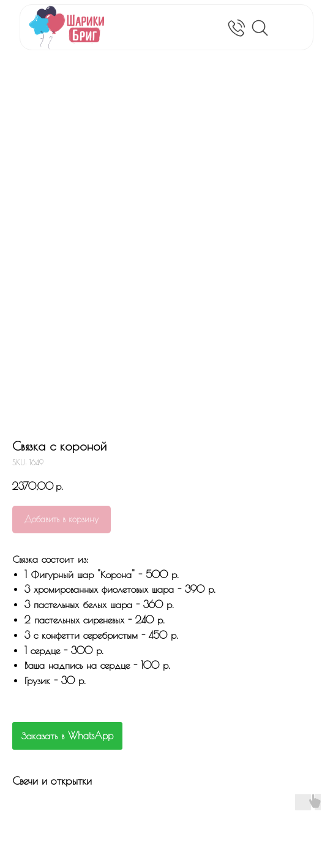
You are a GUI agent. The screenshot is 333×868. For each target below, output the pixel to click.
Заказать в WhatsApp (67, 736)
